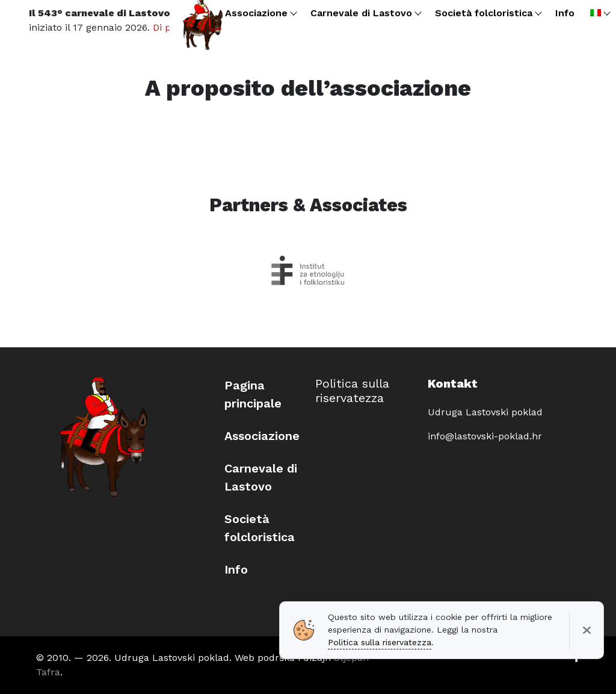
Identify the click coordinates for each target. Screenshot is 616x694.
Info (236, 569)
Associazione (262, 436)
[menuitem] (599, 13)
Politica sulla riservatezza (352, 391)
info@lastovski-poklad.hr (485, 436)
